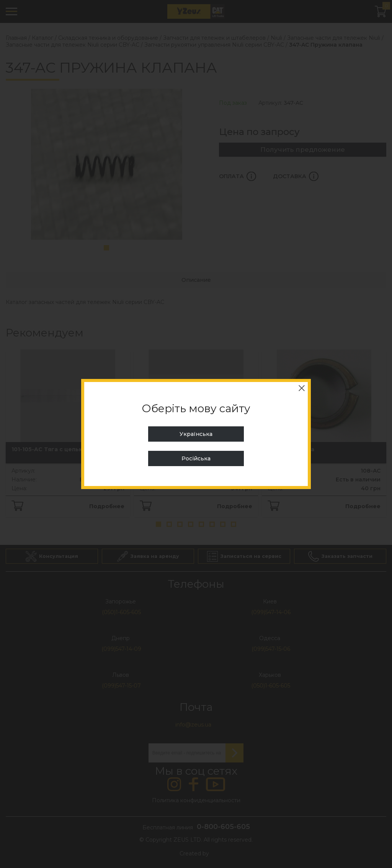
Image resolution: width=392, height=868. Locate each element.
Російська (196, 458)
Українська (196, 434)
